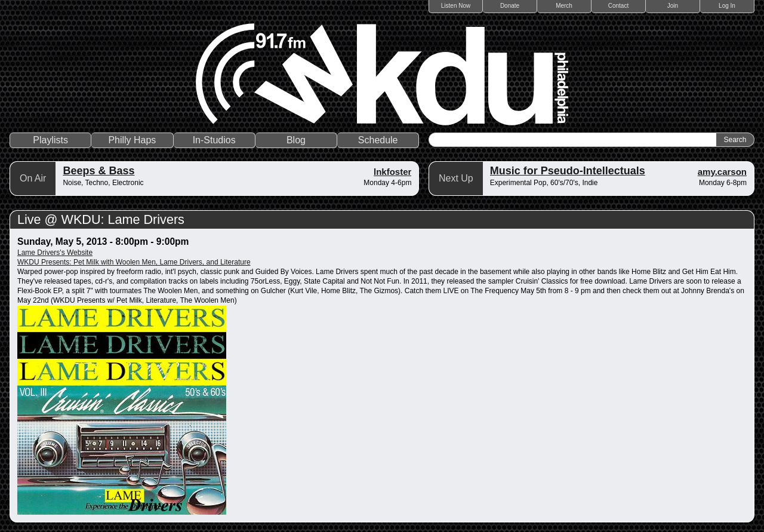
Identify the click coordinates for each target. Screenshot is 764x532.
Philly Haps (132, 140)
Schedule (378, 140)
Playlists (50, 140)
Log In (727, 6)
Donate (510, 6)
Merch (564, 6)
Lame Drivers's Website (55, 253)
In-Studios (214, 140)
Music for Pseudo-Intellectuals (568, 171)
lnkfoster (392, 172)
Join (673, 6)
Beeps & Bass (98, 171)
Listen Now (456, 6)
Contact (618, 6)
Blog (296, 140)
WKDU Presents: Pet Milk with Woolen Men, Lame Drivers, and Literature (134, 262)
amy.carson (722, 172)
